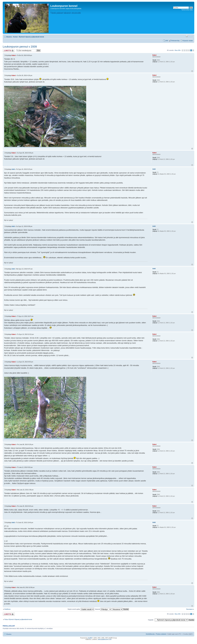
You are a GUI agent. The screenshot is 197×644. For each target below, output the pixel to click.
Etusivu (9, 37)
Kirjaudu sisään (188, 41)
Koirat (15, 37)
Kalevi (14, 55)
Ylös (192, 71)
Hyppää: (151, 620)
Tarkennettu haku (187, 10)
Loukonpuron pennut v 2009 (20, 47)
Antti (13, 169)
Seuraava (189, 609)
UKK (167, 41)
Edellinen (7, 609)
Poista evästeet (161, 634)
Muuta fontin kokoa (191, 36)
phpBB (90, 638)
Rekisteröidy (175, 41)
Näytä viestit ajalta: (81, 609)
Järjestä (103, 609)
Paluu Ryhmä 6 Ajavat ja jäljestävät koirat (18, 619)
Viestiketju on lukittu (9, 51)
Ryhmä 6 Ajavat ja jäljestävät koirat (31, 37)
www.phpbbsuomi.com (105, 639)
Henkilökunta (150, 634)
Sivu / (177, 50)
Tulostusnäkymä (187, 36)
